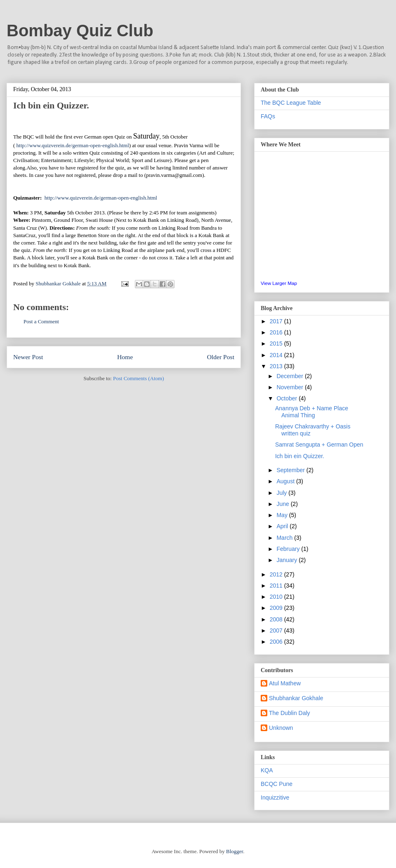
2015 (277, 343)
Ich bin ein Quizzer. (300, 456)
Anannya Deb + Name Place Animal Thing (312, 412)
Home (125, 357)
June (283, 504)
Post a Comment (41, 321)
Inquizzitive (275, 797)
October (288, 398)
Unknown (281, 728)
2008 (277, 619)
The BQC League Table (291, 103)
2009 (277, 608)
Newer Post (28, 357)
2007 (277, 630)
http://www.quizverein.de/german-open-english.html (73, 145)
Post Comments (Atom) (139, 378)
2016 (277, 332)
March (285, 538)
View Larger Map (279, 283)
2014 (277, 355)
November (290, 387)
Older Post (221, 357)
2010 (277, 597)
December (290, 376)
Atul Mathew (285, 683)
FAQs (268, 116)
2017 (277, 321)
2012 (277, 574)
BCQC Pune (277, 784)
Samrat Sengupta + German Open (319, 445)
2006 (277, 642)
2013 (277, 366)
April (283, 526)
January (288, 560)
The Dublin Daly (290, 713)
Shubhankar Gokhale (296, 698)
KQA (267, 770)
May (283, 515)
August (286, 481)
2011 (277, 586)
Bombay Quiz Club (80, 31)
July (282, 493)
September (291, 470)
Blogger (235, 851)
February (289, 549)
